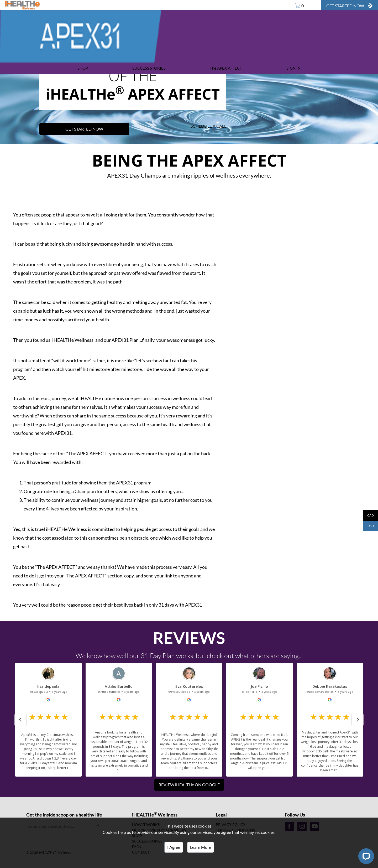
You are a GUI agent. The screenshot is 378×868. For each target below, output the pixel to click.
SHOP (83, 68)
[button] (20, 720)
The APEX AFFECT (226, 68)
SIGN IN (293, 68)
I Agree (174, 847)
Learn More (201, 847)
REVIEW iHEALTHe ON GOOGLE (189, 785)
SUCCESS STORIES (149, 68)
